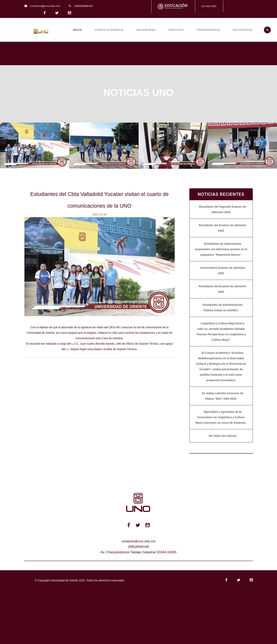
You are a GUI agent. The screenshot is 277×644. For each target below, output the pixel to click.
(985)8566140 (84, 6)
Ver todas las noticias (222, 436)
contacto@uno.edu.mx (45, 6)
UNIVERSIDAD (146, 30)
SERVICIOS (176, 30)
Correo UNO (209, 6)
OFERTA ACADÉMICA (109, 30)
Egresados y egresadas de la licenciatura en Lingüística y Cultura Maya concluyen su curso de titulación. (221, 417)
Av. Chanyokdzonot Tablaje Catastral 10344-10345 (138, 552)
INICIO (77, 30)
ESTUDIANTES (243, 30)
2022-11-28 (100, 214)
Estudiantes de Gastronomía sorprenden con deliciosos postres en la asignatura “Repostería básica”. (221, 249)
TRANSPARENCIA (208, 30)
